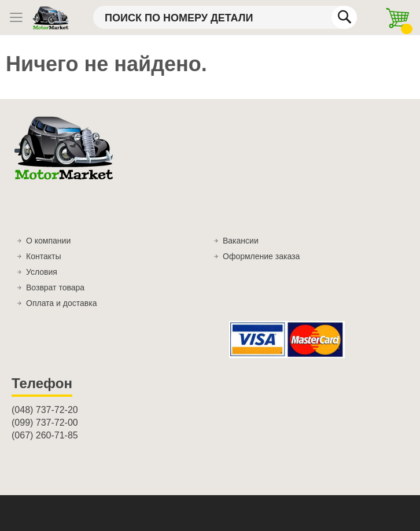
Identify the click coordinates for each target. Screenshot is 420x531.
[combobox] (225, 17)
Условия (42, 272)
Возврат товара (55, 287)
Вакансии (241, 241)
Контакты (43, 256)
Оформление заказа (261, 256)
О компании (48, 241)
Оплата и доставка (61, 303)
